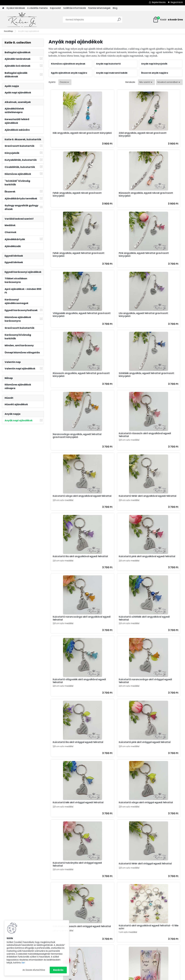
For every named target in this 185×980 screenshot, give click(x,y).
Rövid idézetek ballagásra (152, 822)
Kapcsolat (55, 8)
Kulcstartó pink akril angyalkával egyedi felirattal (70, 440)
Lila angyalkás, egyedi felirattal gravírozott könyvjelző (114, 255)
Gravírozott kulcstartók (157, 931)
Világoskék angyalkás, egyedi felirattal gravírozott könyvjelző (70, 255)
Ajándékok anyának (65, 912)
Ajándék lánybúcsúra (110, 941)
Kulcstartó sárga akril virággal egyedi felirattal (159, 565)
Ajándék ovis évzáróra (111, 930)
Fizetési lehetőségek (99, 8)
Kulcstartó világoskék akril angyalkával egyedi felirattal (68, 503)
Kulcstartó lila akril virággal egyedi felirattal (157, 503)
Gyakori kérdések (16, 8)
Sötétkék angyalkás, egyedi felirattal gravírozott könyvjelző (70, 316)
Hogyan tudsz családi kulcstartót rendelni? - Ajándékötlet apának (154, 850)
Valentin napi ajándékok (112, 963)
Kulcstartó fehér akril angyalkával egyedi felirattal (113, 377)
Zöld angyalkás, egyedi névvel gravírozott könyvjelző (113, 134)
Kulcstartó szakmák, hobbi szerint (162, 934)
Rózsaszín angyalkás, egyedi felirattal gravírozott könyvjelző (159, 255)
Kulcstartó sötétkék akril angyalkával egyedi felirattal (158, 440)
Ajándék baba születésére (113, 948)
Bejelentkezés (159, 2)
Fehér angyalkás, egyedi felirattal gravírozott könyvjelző (115, 194)
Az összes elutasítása (34, 970)
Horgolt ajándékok (154, 949)
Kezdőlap (9, 31)
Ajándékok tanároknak (66, 919)
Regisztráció (177, 2)
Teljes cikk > (106, 869)
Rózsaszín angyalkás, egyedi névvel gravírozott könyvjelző (68, 194)
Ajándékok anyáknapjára (158, 923)
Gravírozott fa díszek (155, 957)
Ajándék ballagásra (110, 922)
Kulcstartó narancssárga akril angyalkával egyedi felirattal (114, 440)
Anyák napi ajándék (110, 915)
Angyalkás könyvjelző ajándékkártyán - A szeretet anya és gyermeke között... (90, 755)
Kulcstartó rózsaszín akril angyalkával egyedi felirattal (158, 315)
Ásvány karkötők (153, 945)
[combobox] (146, 82)
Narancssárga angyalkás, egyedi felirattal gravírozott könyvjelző (115, 316)
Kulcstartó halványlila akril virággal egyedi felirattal (67, 628)
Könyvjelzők (150, 942)
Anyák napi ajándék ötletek (68, 857)
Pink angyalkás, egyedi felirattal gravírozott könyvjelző (159, 194)
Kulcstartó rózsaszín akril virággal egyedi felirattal (156, 628)
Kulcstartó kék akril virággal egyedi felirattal (112, 565)
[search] (119, 21)
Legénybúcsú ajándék (111, 945)
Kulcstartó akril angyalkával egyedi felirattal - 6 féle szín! (68, 691)
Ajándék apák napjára (111, 918)
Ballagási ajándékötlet (156, 919)
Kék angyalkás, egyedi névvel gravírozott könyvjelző (68, 134)
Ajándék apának (153, 927)
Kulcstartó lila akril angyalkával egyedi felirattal (159, 377)
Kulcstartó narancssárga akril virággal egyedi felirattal (114, 503)
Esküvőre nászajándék (111, 933)
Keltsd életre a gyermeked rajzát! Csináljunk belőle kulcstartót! (154, 794)
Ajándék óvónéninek (155, 916)
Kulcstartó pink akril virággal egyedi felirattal (68, 565)
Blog (115, 8)
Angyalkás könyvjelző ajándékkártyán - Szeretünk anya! (157, 692)
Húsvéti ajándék (108, 956)
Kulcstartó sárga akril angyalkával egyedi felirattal (68, 377)
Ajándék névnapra (109, 911)
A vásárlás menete (37, 8)
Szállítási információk (75, 8)
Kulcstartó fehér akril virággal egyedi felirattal (113, 628)
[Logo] (22, 20)
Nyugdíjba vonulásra (110, 937)
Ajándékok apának (64, 916)
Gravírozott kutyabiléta (157, 938)
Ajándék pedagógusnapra (113, 926)
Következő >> (136, 778)
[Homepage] (3, 8)
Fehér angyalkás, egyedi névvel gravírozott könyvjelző (159, 134)
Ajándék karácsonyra (110, 960)
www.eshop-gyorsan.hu (99, 977)
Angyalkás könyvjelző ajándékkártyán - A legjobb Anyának (134, 755)
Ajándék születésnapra (111, 907)
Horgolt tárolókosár (155, 953)
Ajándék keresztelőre (110, 952)
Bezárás (58, 970)
